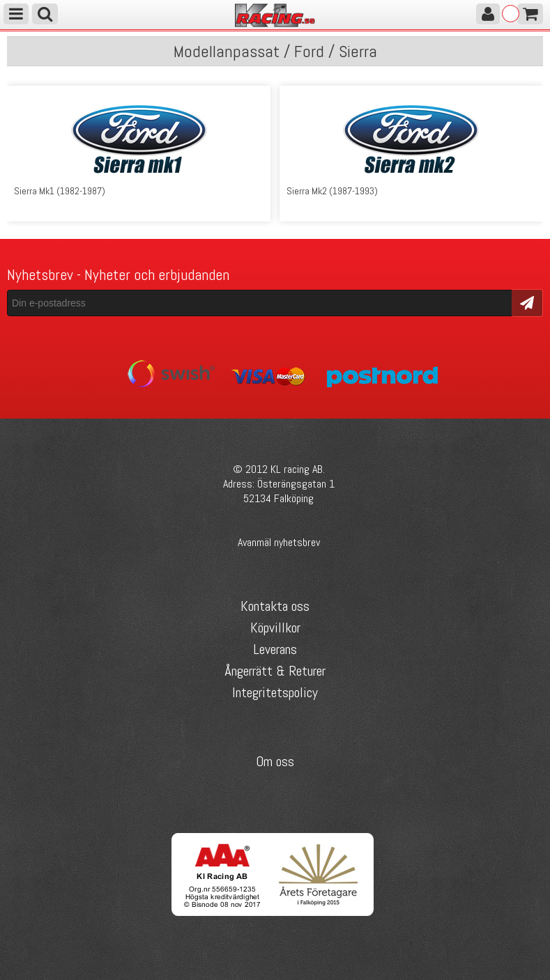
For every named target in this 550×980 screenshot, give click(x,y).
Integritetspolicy (275, 692)
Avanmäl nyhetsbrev (279, 542)
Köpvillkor (275, 628)
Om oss (275, 761)
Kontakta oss (275, 606)
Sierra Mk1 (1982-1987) (60, 191)
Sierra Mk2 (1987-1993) (332, 191)
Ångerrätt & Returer (275, 671)
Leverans (275, 649)
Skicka (527, 302)
